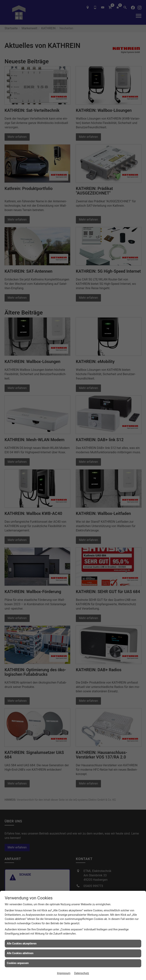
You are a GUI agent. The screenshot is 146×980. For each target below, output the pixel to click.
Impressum (64, 973)
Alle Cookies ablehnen (20, 953)
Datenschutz (82, 973)
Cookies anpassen (18, 963)
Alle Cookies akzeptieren (22, 943)
